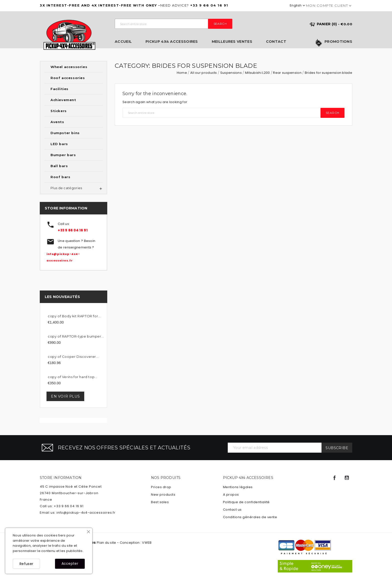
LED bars (59, 144)
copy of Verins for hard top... (72, 377)
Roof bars (60, 177)
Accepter (70, 563)
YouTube (347, 478)
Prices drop (161, 487)
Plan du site (106, 543)
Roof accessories (68, 78)
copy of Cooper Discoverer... (73, 357)
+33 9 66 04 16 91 (73, 230)
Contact (276, 42)
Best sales (160, 502)
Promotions (338, 42)
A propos (231, 495)
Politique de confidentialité (246, 502)
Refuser (26, 564)
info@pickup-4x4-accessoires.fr (86, 513)
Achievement (63, 100)
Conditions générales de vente (250, 517)
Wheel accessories (69, 67)
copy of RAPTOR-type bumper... (76, 336)
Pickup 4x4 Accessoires (172, 42)
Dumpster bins (65, 133)
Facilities (59, 89)
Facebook (334, 478)
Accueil (123, 42)
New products (163, 495)
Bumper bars (63, 155)
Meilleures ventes (232, 42)
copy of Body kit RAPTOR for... (74, 316)
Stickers (59, 111)
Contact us (232, 510)
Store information (61, 478)
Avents (57, 122)
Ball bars (59, 166)
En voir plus (65, 396)
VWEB (147, 543)
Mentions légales (238, 487)
